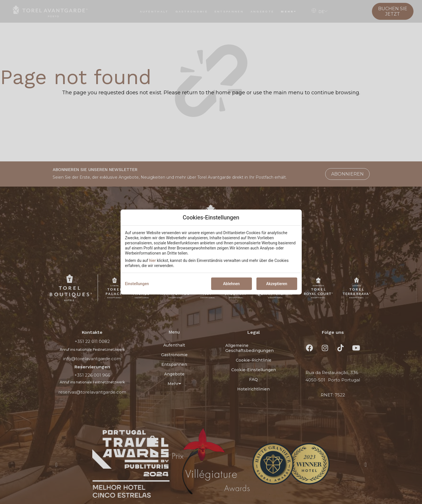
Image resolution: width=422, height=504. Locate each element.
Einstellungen (137, 284)
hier (153, 260)
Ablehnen (231, 284)
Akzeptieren (277, 284)
